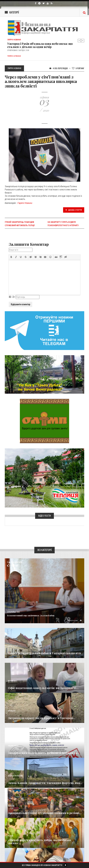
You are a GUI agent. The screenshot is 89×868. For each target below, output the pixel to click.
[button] (11, 257)
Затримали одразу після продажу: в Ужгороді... (42, 718)
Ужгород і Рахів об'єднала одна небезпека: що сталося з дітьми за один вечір (40, 45)
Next (83, 41)
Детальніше (74, 620)
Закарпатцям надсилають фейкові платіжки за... (44, 753)
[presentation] (11, 257)
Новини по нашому (15, 776)
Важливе (11, 806)
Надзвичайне (13, 746)
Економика (12, 681)
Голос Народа (13, 646)
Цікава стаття (74, 210)
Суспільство (13, 612)
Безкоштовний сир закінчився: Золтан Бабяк (31, 615)
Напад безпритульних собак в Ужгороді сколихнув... (46, 653)
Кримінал (12, 711)
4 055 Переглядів (58, 68)
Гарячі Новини (25, 203)
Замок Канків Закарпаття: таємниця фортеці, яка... (45, 783)
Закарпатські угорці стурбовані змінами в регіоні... (45, 813)
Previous (79, 41)
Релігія (11, 836)
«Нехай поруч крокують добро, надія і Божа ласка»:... (39, 842)
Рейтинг (78, 68)
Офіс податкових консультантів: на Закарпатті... (43, 688)
